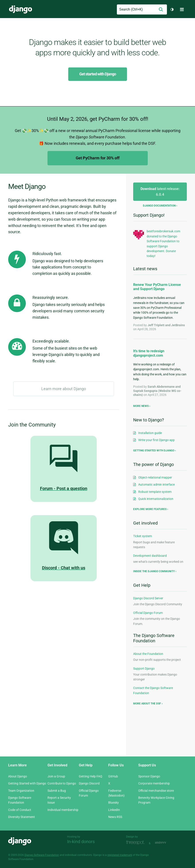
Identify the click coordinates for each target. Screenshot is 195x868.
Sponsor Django (149, 776)
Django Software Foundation (42, 855)
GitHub (113, 776)
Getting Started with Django (27, 783)
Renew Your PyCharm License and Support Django (157, 287)
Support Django (144, 669)
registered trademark (120, 855)
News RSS (115, 817)
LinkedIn (114, 810)
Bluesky (114, 803)
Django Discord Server (148, 598)
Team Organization (21, 791)
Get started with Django (98, 74)
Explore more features (150, 509)
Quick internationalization (156, 499)
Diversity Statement (22, 817)
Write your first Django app (156, 440)
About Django (18, 776)
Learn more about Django (64, 389)
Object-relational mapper (155, 477)
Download (160, 192)
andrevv (165, 843)
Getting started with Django (154, 451)
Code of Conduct (20, 810)
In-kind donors (81, 842)
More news (141, 406)
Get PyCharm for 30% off (98, 158)
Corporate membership (154, 783)
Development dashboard (150, 556)
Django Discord (89, 783)
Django (21, 9)
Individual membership (63, 810)
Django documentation (159, 206)
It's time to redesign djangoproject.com (149, 353)
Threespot (136, 843)
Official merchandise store (156, 791)
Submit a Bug (57, 791)
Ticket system (143, 536)
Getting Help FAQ (91, 776)
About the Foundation (148, 654)
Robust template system (155, 492)
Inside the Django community (154, 571)
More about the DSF (147, 704)
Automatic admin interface (156, 484)
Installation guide (150, 433)
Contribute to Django (62, 783)
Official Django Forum (148, 613)
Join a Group (56, 776)
